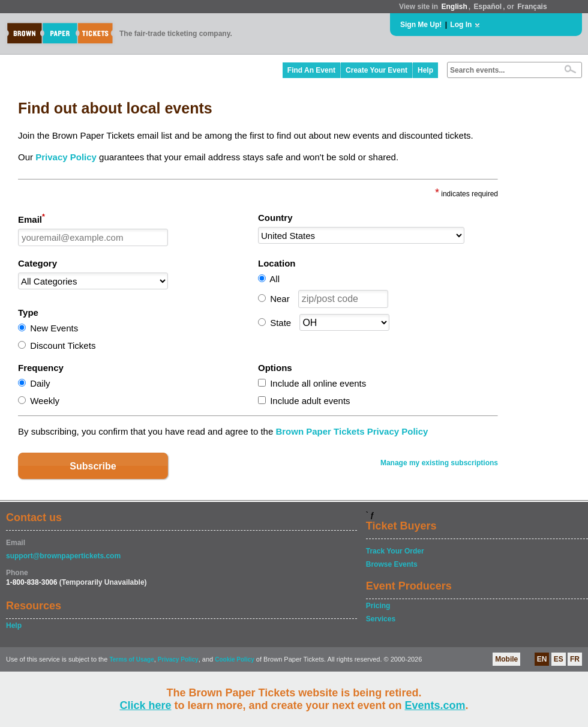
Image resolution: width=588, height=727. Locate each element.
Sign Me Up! (421, 25)
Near (280, 299)
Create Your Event (376, 70)
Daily (40, 383)
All (274, 279)
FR (575, 659)
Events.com (435, 705)
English (454, 7)
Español (488, 7)
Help (425, 70)
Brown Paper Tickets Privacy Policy (352, 431)
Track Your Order (395, 551)
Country (275, 218)
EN (542, 659)
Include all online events (318, 383)
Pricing (378, 606)
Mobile (506, 659)
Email (31, 219)
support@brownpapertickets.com (63, 556)
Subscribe (93, 466)
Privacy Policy (66, 157)
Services (381, 619)
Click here (145, 705)
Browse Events (392, 564)
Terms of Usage (131, 659)
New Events (54, 328)
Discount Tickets (63, 345)
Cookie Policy (235, 659)
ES (559, 659)
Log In (461, 25)
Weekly (45, 401)
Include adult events (310, 401)
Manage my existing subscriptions (439, 463)
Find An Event (311, 70)
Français (532, 7)
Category (37, 263)
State (280, 323)
